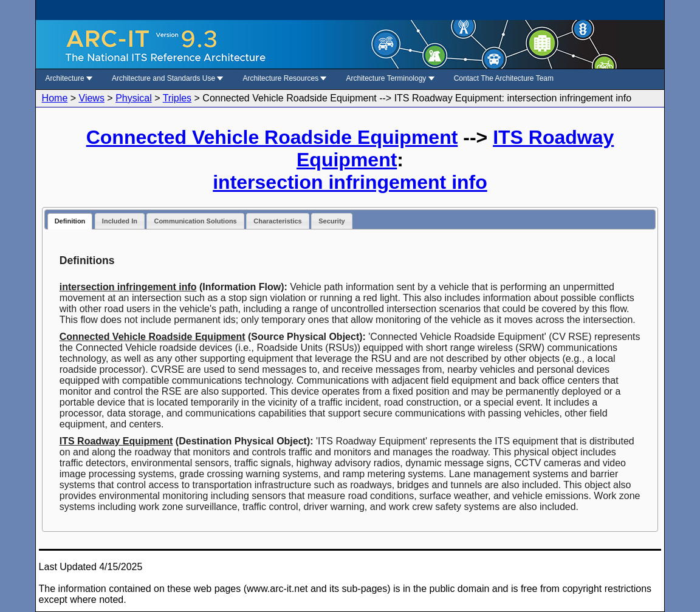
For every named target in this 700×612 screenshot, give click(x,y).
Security (331, 221)
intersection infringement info (350, 182)
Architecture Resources (284, 78)
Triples (177, 98)
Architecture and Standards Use (167, 78)
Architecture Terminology (390, 78)
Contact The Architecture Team (504, 78)
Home (55, 98)
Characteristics (278, 221)
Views (92, 98)
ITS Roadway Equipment (116, 441)
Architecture (69, 78)
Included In (120, 221)
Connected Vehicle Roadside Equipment (272, 137)
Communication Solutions (195, 221)
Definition (70, 221)
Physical (134, 98)
